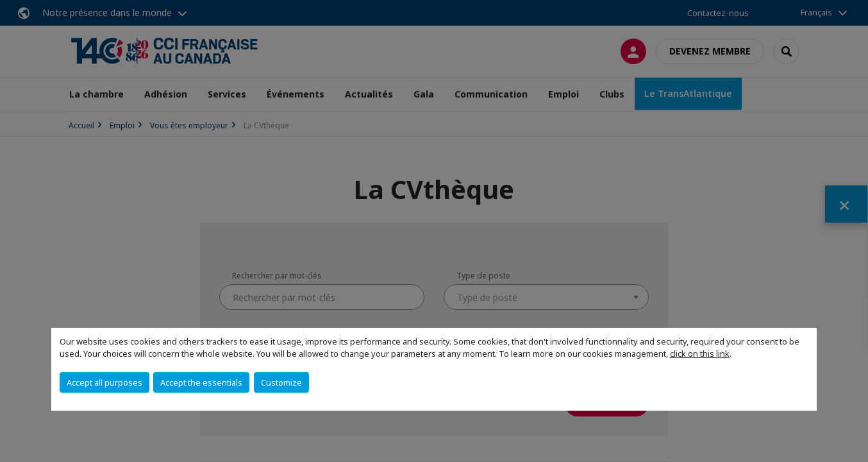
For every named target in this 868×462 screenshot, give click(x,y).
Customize (281, 382)
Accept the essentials (201, 382)
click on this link (700, 354)
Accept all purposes (104, 382)
